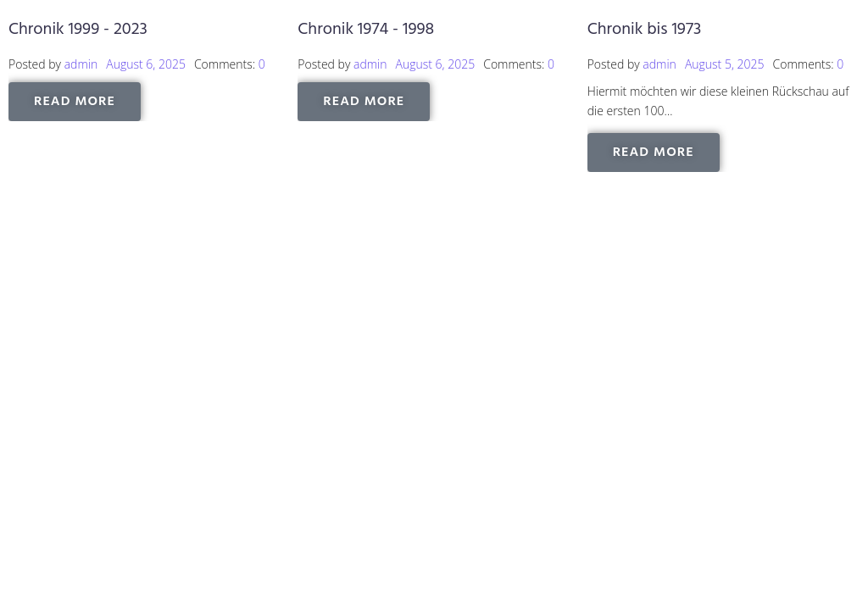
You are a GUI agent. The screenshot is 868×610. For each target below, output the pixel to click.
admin (81, 64)
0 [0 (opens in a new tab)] (262, 64)
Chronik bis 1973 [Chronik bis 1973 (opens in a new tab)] (645, 30)
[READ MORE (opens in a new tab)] (75, 102)
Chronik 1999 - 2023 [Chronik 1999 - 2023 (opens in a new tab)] (78, 30)
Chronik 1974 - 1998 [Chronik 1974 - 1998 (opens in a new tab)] (366, 30)
